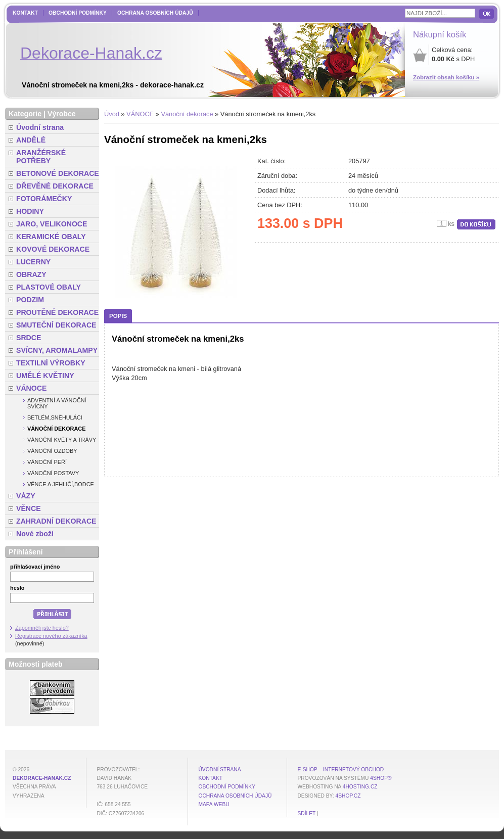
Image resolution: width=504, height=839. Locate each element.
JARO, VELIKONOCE (52, 224)
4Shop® (381, 778)
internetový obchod (353, 770)
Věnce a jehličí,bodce (61, 484)
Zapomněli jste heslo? (42, 628)
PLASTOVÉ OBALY (49, 287)
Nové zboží (35, 534)
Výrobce (62, 114)
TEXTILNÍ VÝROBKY (51, 363)
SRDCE (29, 338)
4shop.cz (348, 796)
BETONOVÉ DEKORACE (58, 173)
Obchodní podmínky (78, 13)
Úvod (112, 114)
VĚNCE (29, 508)
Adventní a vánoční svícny (57, 403)
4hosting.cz (360, 787)
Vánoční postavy (53, 473)
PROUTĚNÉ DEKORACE (57, 312)
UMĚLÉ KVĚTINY (45, 376)
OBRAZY (31, 274)
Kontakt (25, 13)
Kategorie (25, 114)
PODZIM (30, 300)
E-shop (307, 770)
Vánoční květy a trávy (62, 440)
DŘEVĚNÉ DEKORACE (55, 186)
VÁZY (26, 496)
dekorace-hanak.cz (42, 778)
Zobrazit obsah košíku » (446, 77)
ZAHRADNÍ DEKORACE (56, 521)
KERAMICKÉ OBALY (51, 237)
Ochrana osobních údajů (155, 13)
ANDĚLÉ (31, 140)
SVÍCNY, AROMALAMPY (57, 350)
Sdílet (306, 813)
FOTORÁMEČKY (44, 199)
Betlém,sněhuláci (55, 417)
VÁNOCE (140, 114)
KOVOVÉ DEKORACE (53, 249)
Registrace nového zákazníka (51, 636)
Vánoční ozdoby (52, 451)
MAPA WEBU (214, 804)
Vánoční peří (47, 462)
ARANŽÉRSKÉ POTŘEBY (41, 157)
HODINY (30, 211)
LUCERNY (33, 262)
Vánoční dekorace (187, 114)
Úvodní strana (40, 127)
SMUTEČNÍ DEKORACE (56, 325)
